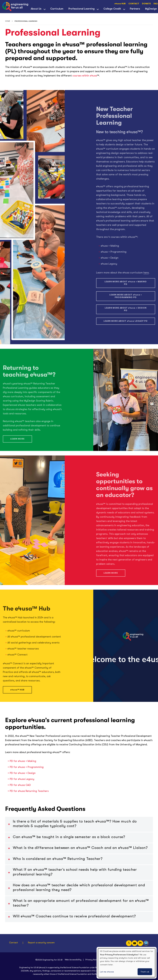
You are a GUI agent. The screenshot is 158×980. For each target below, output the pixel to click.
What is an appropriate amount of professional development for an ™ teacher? (81, 903)
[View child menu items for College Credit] (124, 9)
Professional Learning (81, 9)
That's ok (145, 972)
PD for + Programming (27, 767)
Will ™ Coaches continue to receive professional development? (74, 916)
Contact (14, 943)
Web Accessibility (73, 960)
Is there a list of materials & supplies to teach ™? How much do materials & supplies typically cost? (75, 824)
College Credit (112, 9)
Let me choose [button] (107, 972)
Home (8, 21)
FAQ (156, 4)
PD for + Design (23, 773)
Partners (135, 9)
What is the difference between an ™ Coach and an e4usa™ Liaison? (80, 848)
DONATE (146, 4)
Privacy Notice (92, 960)
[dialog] (127, 963)
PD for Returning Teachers (29, 791)
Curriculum (57, 9)
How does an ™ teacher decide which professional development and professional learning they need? (79, 887)
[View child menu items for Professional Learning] (98, 9)
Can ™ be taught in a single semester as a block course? (69, 837)
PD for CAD (20, 785)
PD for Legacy (22, 779)
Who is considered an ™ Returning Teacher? (58, 859)
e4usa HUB (120, 4)
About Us (36, 9)
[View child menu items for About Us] (45, 9)
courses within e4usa (84, 76)
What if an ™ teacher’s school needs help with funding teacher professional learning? (75, 872)
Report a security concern (41, 943)
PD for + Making (23, 761)
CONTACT (134, 4)
